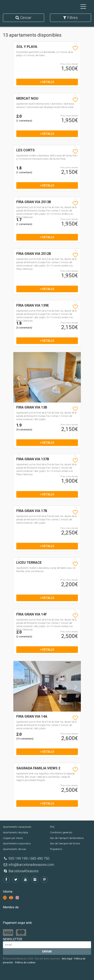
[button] (18, 389)
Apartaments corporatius (17, 843)
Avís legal (67, 959)
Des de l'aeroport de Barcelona (67, 838)
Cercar (23, 18)
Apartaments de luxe (14, 849)
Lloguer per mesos (13, 838)
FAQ (52, 827)
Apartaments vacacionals (17, 827)
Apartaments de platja (16, 832)
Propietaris (56, 849)
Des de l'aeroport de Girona (65, 843)
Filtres (70, 18)
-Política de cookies (25, 963)
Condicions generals (61, 832)
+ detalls (47, 82)
